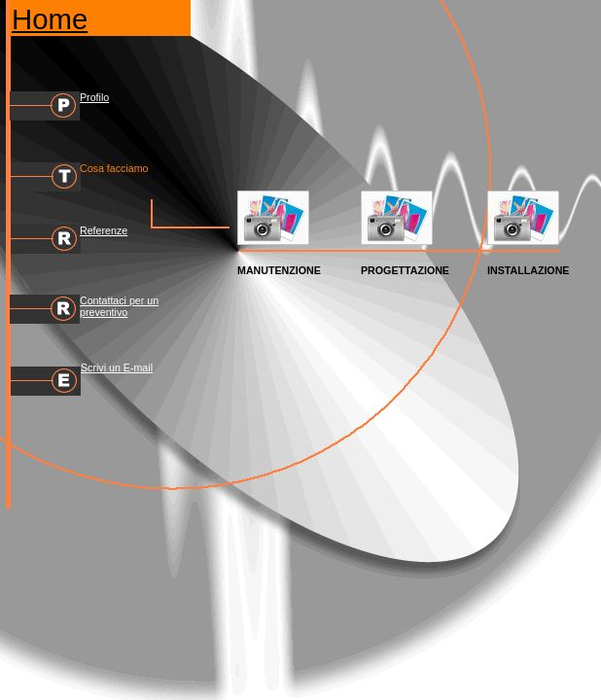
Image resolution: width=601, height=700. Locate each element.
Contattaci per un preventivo (119, 306)
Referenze (104, 230)
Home (50, 19)
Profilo (94, 97)
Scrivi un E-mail (117, 367)
